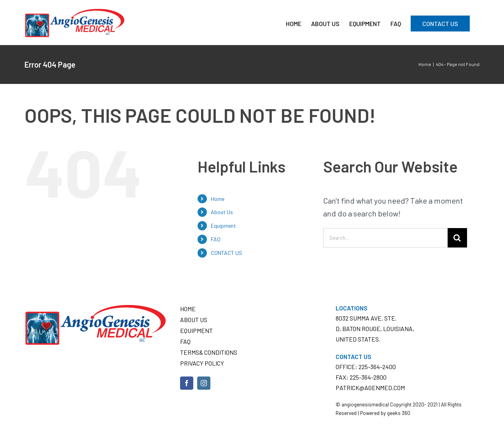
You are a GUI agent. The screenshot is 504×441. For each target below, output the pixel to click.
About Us (222, 212)
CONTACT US (227, 253)
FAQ (216, 239)
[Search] (457, 238)
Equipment (223, 226)
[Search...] (385, 238)
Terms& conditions (209, 352)
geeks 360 (399, 413)
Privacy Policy (202, 363)
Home (218, 199)
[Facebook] (187, 383)
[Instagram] (204, 383)
